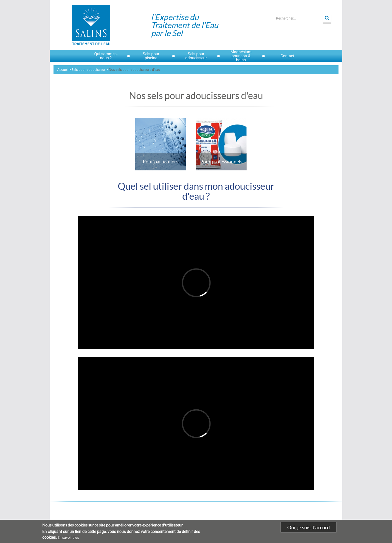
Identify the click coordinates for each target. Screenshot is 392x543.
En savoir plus (68, 538)
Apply (327, 18)
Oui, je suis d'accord (308, 528)
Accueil (63, 70)
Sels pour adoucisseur (88, 70)
